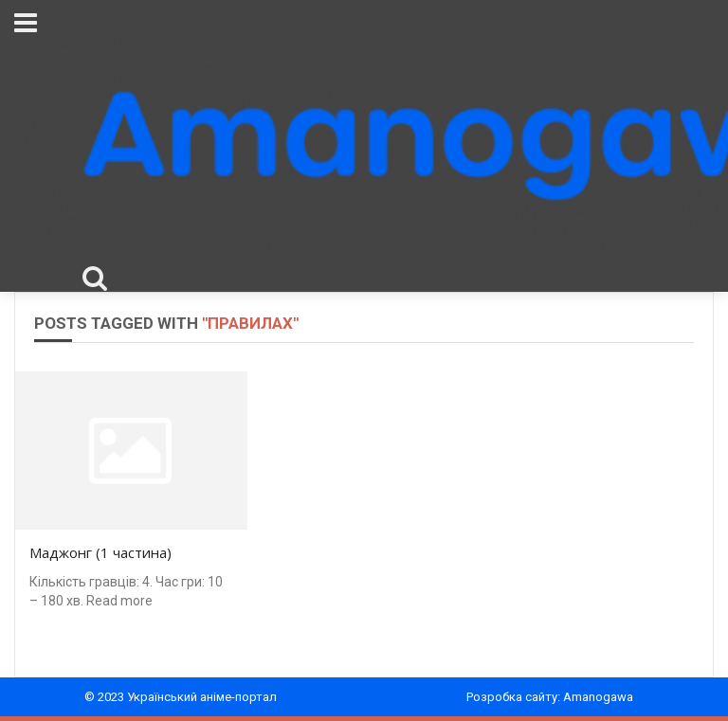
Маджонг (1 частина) (100, 552)
